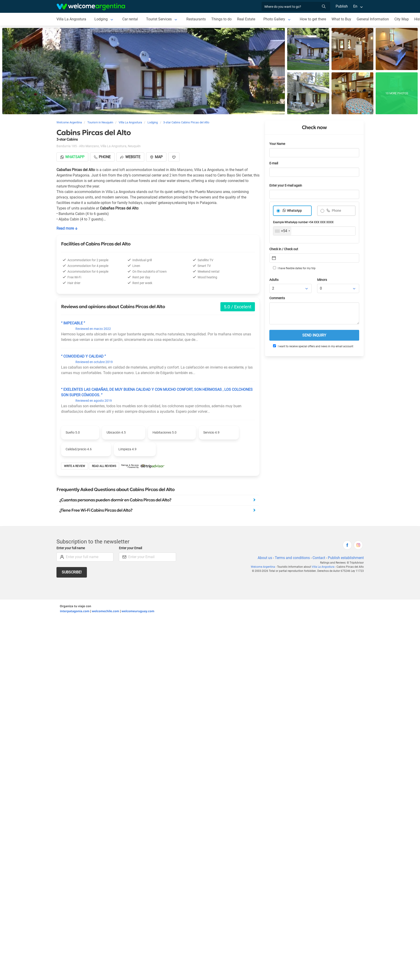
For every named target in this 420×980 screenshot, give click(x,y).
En (355, 6)
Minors (322, 280)
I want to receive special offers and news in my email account (313, 346)
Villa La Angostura (71, 19)
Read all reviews (104, 466)
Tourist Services (159, 19)
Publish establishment (346, 558)
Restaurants (196, 19)
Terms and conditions (292, 558)
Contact (319, 558)
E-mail (274, 163)
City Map (402, 19)
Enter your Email (130, 548)
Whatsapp (72, 157)
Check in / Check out (284, 249)
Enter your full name (71, 548)
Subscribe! (72, 572)
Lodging (101, 19)
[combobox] (282, 231)
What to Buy (341, 19)
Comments (277, 298)
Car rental (130, 19)
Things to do (221, 19)
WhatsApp (294, 211)
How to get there (313, 19)
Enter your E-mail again (286, 186)
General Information (373, 19)
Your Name (277, 144)
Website (130, 157)
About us (265, 558)
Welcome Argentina (263, 567)
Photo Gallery (274, 19)
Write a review (75, 466)
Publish (342, 6)
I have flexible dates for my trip (294, 268)
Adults (274, 280)
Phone (336, 211)
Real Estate (246, 19)
